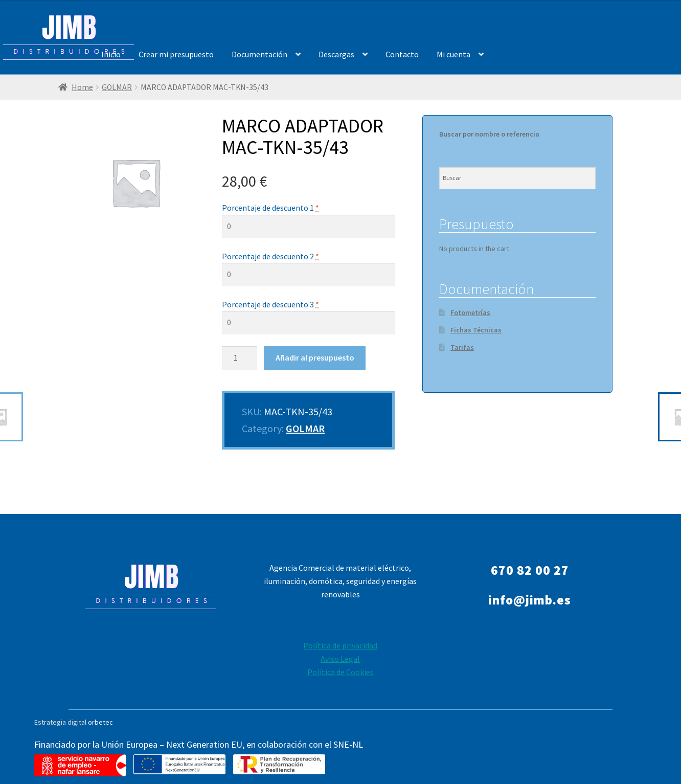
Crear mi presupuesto (176, 54)
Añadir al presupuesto (315, 357)
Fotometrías (470, 312)
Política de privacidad (340, 645)
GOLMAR (117, 87)
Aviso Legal (340, 659)
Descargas (336, 54)
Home (82, 87)
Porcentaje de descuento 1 (270, 208)
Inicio (111, 54)
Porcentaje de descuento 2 (270, 256)
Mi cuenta (453, 54)
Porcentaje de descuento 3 (270, 304)
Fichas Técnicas (476, 330)
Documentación (259, 54)
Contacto (402, 54)
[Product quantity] (239, 358)
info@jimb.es (530, 600)
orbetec (100, 722)
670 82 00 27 (530, 570)
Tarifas (462, 347)
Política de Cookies (340, 672)
